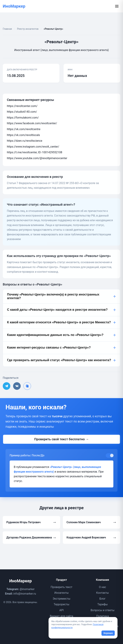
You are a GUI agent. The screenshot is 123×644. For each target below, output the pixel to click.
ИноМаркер (14, 6)
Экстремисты (61, 599)
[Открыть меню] (117, 6)
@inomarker (27, 589)
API (62, 610)
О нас (102, 587)
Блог (102, 599)
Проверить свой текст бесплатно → (61, 439)
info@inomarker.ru (25, 594)
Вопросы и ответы (103, 610)
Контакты (102, 593)
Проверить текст (61, 587)
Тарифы (102, 604)
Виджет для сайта (61, 616)
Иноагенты (62, 593)
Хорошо (108, 633)
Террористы (61, 604)
